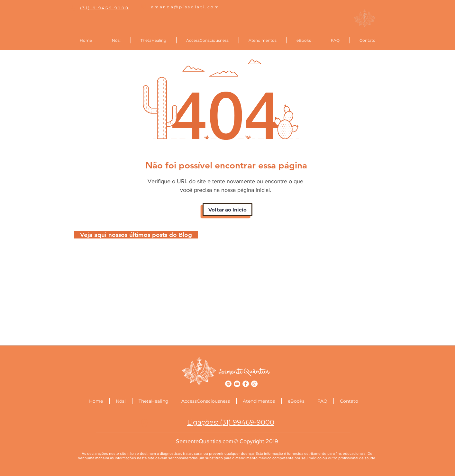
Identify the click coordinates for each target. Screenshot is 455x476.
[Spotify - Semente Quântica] (228, 384)
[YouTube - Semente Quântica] (237, 384)
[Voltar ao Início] (227, 210)
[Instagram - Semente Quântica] (254, 384)
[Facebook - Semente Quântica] (246, 384)
